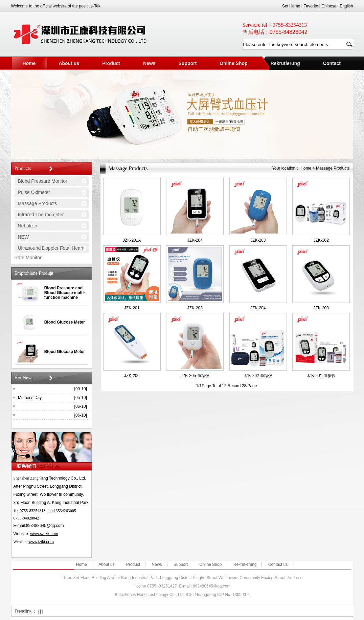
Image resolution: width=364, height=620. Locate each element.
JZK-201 (132, 308)
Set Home (291, 6)
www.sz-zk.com (44, 534)
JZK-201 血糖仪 (321, 376)
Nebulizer (28, 226)
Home (29, 63)
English (346, 6)
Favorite (311, 6)
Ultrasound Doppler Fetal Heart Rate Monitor (49, 253)
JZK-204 (195, 240)
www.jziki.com (41, 542)
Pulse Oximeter (34, 192)
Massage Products (38, 203)
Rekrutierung (285, 63)
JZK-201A (132, 240)
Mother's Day (30, 398)
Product (111, 63)
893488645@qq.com (45, 526)
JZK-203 (258, 240)
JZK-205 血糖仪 (195, 376)
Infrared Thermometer (41, 215)
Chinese (329, 6)
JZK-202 (321, 240)
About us (69, 63)
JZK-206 (132, 376)
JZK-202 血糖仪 (258, 376)
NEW (24, 237)
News (149, 63)
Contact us (278, 564)
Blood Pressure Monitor (43, 181)
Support (188, 63)
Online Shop (233, 63)
